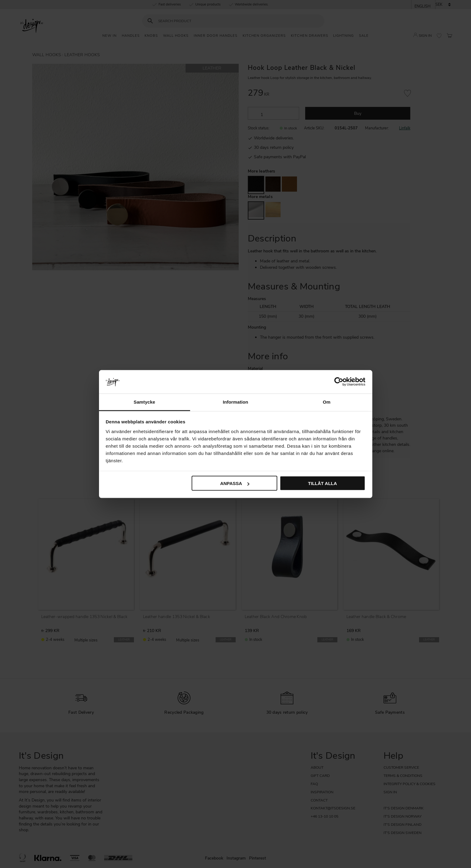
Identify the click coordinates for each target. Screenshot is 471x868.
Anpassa (235, 483)
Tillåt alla (322, 483)
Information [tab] (236, 402)
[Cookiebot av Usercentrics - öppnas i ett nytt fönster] (339, 382)
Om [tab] (327, 402)
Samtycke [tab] (144, 402)
